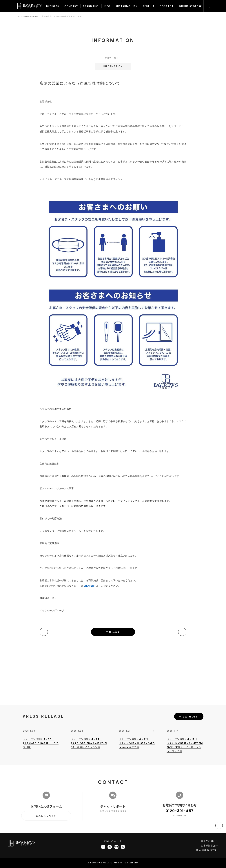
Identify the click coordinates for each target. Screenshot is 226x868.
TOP (18, 16)
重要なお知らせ (209, 841)
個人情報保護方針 (207, 850)
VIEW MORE (189, 717)
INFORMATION (31, 16)
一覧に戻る (113, 632)
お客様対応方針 (209, 846)
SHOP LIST (90, 586)
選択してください (46, 816)
